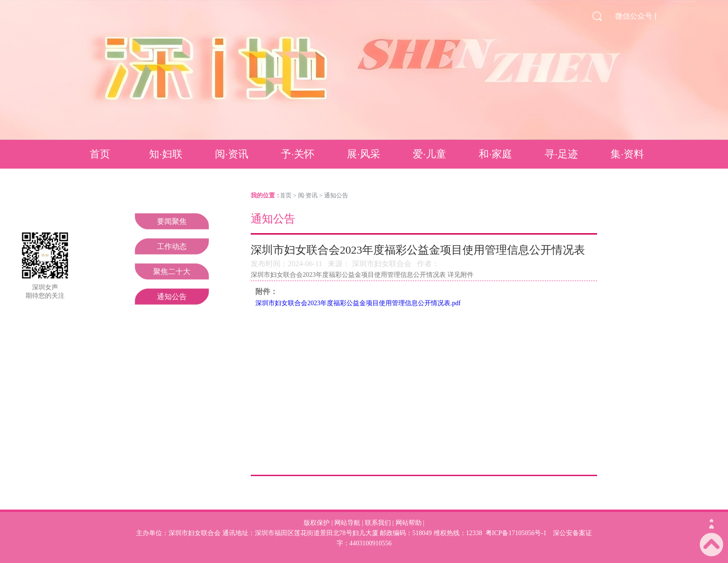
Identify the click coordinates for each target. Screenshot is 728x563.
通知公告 (172, 297)
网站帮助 (409, 523)
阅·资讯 (232, 154)
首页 (100, 154)
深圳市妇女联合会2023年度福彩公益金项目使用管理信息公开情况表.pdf (358, 303)
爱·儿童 (429, 154)
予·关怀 (298, 154)
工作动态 (172, 246)
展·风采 (364, 154)
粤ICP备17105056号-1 (516, 533)
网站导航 (347, 523)
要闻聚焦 (172, 221)
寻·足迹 (561, 154)
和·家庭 (495, 154)
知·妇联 (166, 154)
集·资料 (627, 154)
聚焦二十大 (172, 272)
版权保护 (317, 523)
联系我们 (378, 523)
